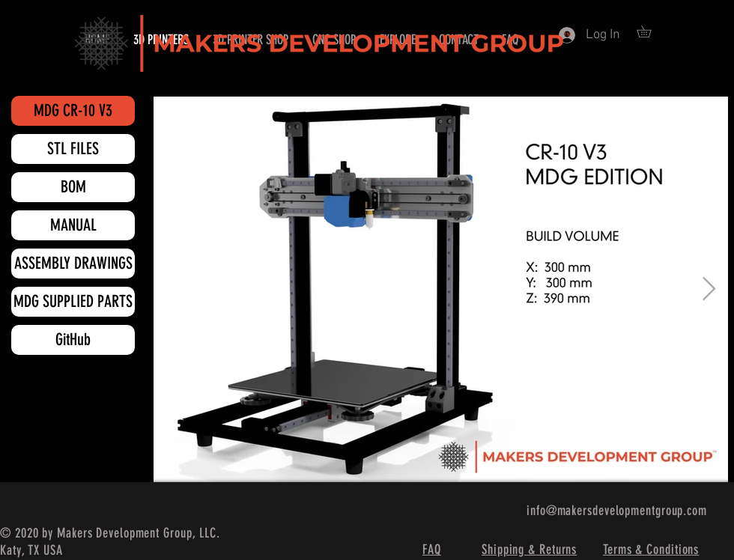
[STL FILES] (73, 149)
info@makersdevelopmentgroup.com (617, 511)
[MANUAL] (73, 225)
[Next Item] (709, 290)
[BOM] (73, 187)
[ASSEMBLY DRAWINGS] (73, 264)
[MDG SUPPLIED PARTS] (73, 302)
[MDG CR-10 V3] (73, 111)
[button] (650, 31)
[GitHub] (73, 340)
